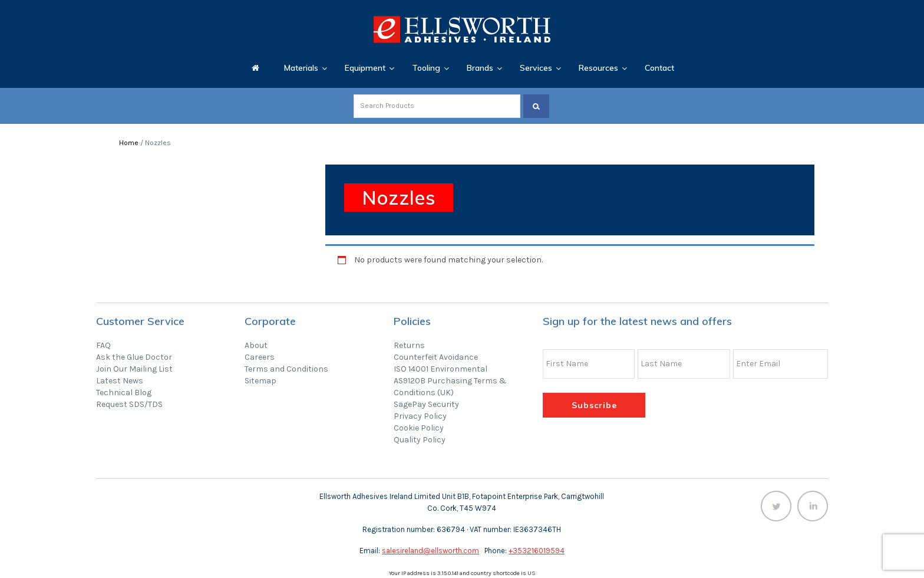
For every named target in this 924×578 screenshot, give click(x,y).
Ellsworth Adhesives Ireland (462, 29)
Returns (409, 345)
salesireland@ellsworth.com (430, 551)
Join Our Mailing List (134, 369)
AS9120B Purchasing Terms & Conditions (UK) (450, 387)
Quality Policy (420, 440)
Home (129, 143)
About (256, 345)
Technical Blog (124, 393)
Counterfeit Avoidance (436, 357)
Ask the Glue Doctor (134, 357)
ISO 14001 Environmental (440, 369)
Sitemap (260, 381)
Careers (260, 357)
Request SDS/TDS (129, 404)
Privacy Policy (420, 416)
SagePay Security (426, 404)
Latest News (120, 381)
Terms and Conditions (286, 369)
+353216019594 (537, 551)
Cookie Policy (419, 428)
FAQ (103, 345)
